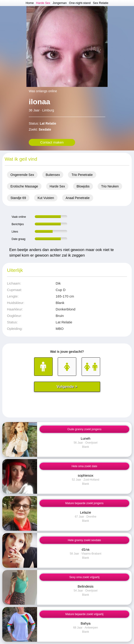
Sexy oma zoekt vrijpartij (84, 577)
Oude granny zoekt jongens (85, 429)
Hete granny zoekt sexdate (85, 540)
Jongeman (60, 3)
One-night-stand (80, 3)
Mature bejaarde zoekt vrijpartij (84, 614)
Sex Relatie (101, 3)
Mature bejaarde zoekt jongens (85, 503)
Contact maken (52, 142)
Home (30, 3)
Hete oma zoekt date (85, 466)
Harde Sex (43, 3)
